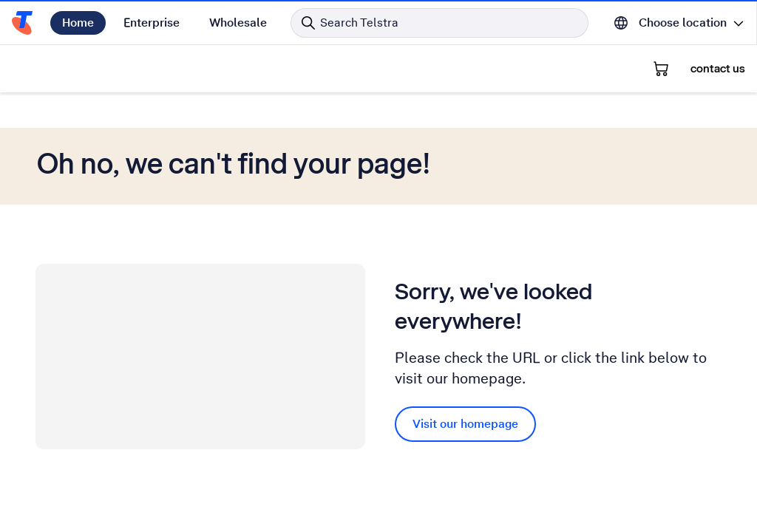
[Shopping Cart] (661, 69)
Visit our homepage (465, 424)
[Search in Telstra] (439, 23)
